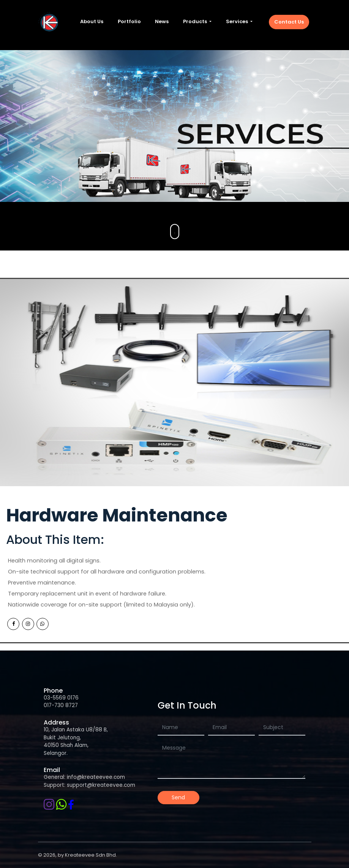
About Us (92, 21)
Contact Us (289, 22)
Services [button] (238, 21)
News (162, 21)
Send (178, 797)
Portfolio (129, 21)
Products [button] (196, 21)
